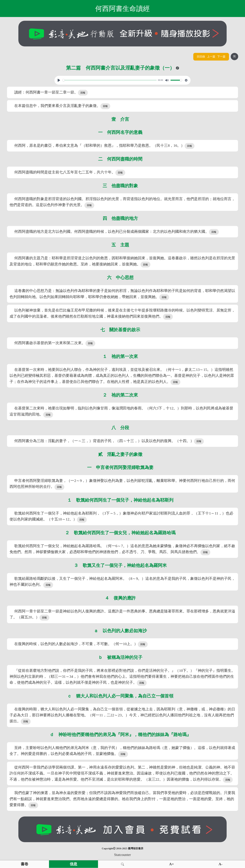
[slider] (110, 80)
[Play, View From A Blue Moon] (59, 80)
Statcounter (122, 855)
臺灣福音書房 (136, 848)
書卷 (24, 864)
